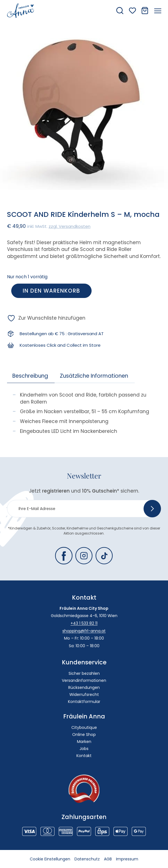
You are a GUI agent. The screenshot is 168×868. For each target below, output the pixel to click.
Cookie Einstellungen (50, 859)
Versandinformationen (84, 680)
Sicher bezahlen (84, 673)
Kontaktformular (84, 702)
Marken (84, 742)
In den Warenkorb (51, 291)
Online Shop (84, 735)
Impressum (127, 859)
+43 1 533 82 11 (84, 623)
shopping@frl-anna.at (84, 631)
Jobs (84, 749)
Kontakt (84, 756)
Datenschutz (87, 859)
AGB (108, 859)
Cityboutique (84, 727)
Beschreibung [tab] (30, 376)
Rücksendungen (84, 687)
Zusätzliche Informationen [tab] (94, 376)
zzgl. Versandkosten (70, 226)
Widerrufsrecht (84, 695)
